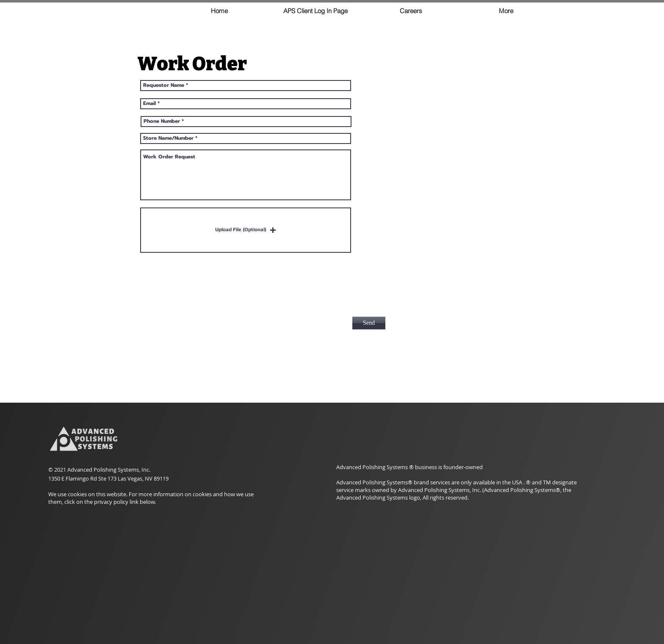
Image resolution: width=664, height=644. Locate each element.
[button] (246, 230)
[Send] (369, 323)
